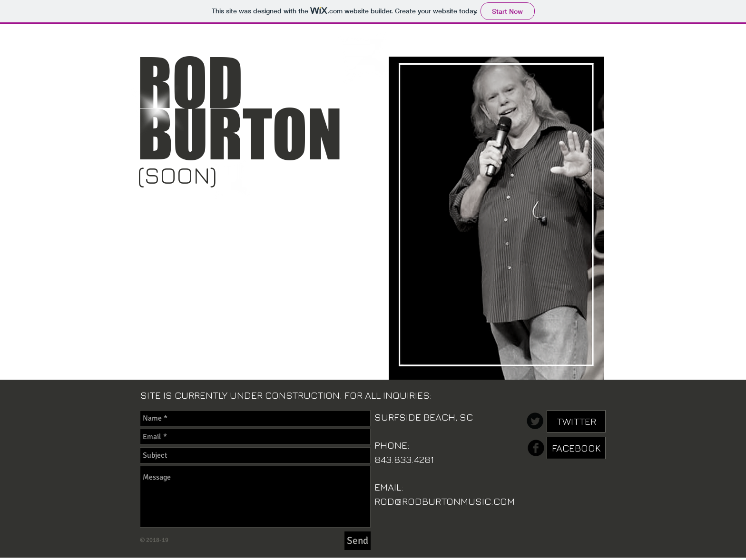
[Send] (358, 541)
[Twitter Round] (535, 421)
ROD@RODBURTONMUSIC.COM (445, 501)
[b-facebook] (536, 448)
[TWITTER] (576, 421)
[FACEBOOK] (576, 448)
